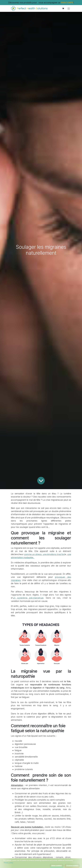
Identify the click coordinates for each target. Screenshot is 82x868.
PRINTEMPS (67, 3)
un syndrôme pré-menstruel (28, 598)
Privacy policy (8, 863)
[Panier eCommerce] (63, 8)
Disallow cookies (72, 866)
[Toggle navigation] (69, 8)
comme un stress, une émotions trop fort (44, 554)
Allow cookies (56, 866)
